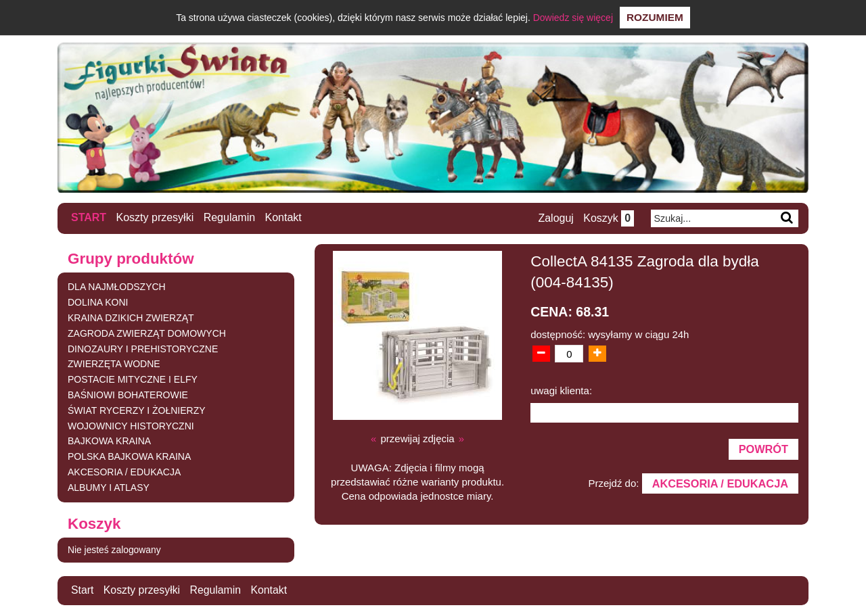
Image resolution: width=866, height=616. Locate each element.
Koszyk (609, 218)
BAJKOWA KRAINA (109, 441)
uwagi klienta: (561, 390)
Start (89, 217)
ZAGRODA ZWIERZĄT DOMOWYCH (147, 333)
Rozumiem (655, 17)
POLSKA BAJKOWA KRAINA (129, 456)
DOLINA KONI (98, 302)
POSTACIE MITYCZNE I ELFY (133, 379)
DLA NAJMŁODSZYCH (117, 287)
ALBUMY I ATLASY (109, 487)
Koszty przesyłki (155, 217)
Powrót (763, 449)
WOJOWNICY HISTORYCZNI (131, 425)
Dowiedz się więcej (573, 18)
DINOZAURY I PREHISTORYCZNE (143, 348)
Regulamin (229, 217)
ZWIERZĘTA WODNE (114, 364)
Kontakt (283, 217)
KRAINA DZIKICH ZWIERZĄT (131, 317)
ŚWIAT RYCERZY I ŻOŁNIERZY (137, 410)
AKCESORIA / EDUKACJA (124, 471)
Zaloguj (555, 218)
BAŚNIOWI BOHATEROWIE (128, 394)
